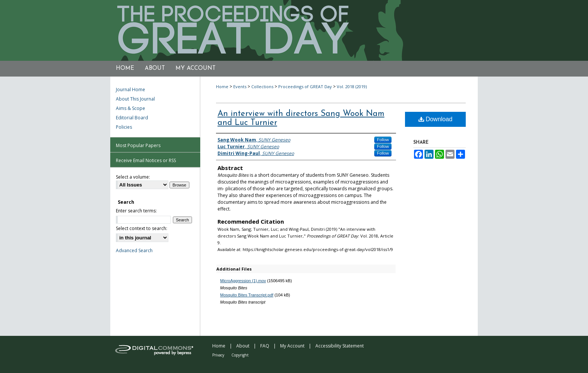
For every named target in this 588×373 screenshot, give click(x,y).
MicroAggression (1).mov (243, 281)
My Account (292, 346)
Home (222, 86)
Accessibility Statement (340, 346)
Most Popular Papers (138, 145)
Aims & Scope (130, 108)
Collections (262, 86)
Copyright (240, 355)
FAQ (265, 346)
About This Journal (135, 99)
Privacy (218, 355)
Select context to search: (142, 228)
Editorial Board (132, 118)
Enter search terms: (136, 211)
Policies (124, 127)
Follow (383, 140)
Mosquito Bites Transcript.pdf (247, 295)
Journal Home (130, 89)
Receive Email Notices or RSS (146, 160)
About (243, 346)
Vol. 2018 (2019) (352, 86)
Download (436, 119)
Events (240, 86)
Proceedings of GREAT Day (305, 86)
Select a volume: (133, 177)
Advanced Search (134, 250)
